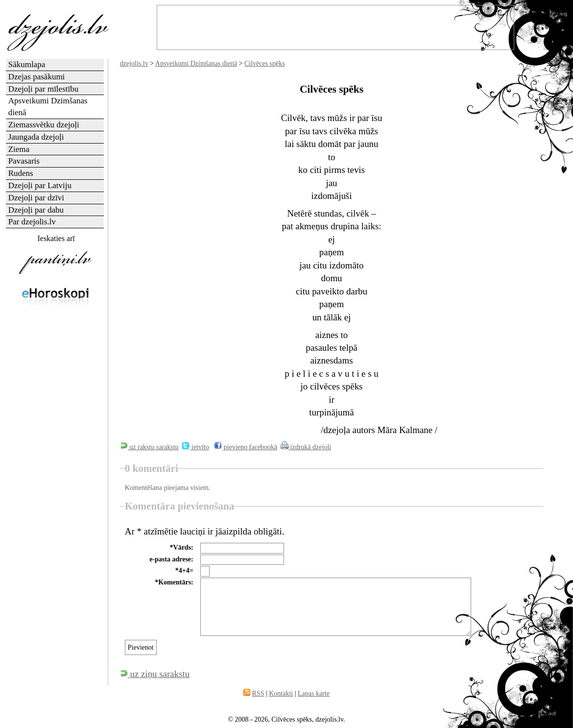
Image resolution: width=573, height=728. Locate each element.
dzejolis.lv (134, 63)
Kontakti (281, 693)
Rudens (21, 173)
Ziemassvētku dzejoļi (44, 125)
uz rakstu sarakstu (149, 447)
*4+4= (184, 570)
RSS (258, 693)
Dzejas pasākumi (37, 77)
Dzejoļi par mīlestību (44, 89)
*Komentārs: (174, 582)
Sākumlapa (27, 64)
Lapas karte (314, 693)
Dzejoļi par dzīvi (36, 198)
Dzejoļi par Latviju (40, 185)
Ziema (19, 149)
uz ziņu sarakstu (155, 674)
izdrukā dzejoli (306, 447)
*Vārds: (182, 547)
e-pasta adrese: (171, 559)
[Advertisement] (55, 467)
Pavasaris (24, 161)
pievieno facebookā (246, 447)
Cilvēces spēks (265, 63)
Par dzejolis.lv (32, 222)
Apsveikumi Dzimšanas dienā (196, 63)
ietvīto (196, 447)
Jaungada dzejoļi (36, 137)
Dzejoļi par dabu (36, 210)
